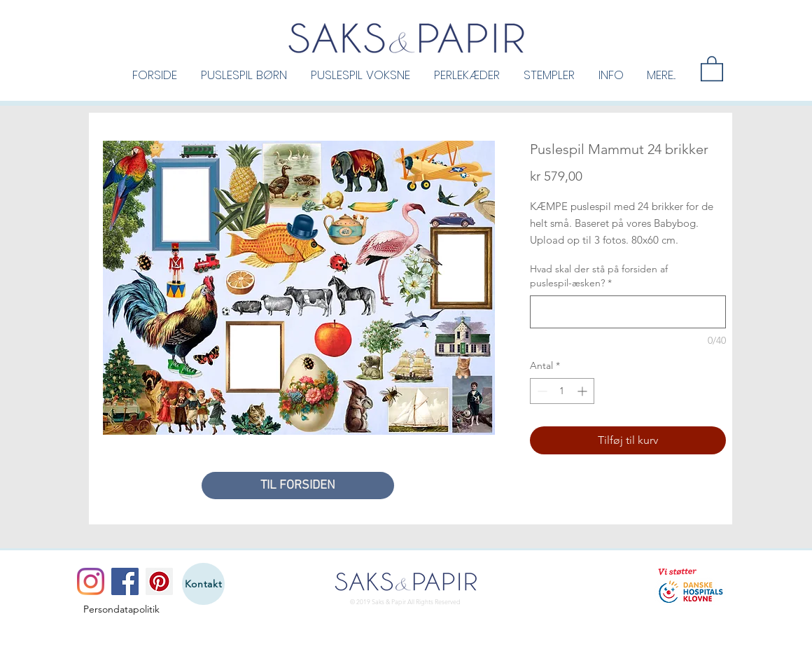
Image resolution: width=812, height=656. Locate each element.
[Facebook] (125, 581)
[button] (244, 74)
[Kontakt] (203, 584)
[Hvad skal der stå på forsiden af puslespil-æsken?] (628, 312)
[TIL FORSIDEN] (298, 486)
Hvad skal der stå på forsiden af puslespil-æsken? (599, 276)
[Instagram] (91, 581)
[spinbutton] (562, 391)
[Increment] (583, 391)
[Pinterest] (159, 581)
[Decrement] (541, 391)
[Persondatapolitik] (121, 610)
